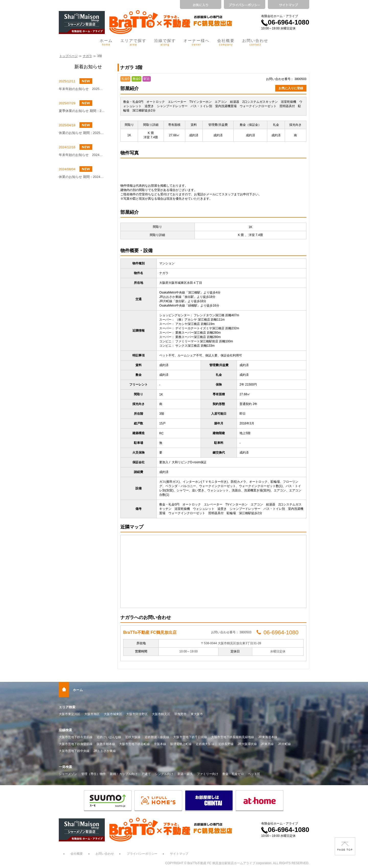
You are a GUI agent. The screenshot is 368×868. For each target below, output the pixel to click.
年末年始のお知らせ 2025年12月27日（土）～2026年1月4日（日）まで (82, 89)
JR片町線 (284, 744)
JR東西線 (267, 744)
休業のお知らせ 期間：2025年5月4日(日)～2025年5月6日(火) (82, 133)
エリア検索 (67, 707)
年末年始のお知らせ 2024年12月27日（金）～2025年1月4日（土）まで (82, 155)
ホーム (106, 42)
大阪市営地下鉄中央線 (74, 751)
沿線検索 (65, 730)
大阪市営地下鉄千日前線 (190, 737)
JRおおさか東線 (105, 751)
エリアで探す (133, 42)
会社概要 (226, 42)
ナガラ (87, 56)
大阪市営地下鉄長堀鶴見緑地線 (233, 737)
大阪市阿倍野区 (137, 714)
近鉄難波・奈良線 (157, 737)
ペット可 (254, 774)
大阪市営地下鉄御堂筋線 (76, 744)
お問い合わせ (255, 42)
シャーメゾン (68, 774)
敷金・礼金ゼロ (233, 774)
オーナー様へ (197, 42)
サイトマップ (179, 854)
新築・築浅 (185, 774)
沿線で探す (165, 42)
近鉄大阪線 (133, 737)
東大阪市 (197, 714)
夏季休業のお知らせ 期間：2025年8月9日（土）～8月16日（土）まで (82, 111)
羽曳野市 (180, 714)
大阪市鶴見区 (161, 714)
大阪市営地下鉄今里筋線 (76, 737)
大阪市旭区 (92, 714)
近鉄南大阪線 (205, 744)
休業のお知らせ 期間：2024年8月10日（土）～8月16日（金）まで (82, 177)
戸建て (146, 774)
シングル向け (164, 774)
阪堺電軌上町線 (181, 744)
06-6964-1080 (285, 22)
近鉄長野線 (226, 744)
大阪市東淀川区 (70, 714)
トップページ (68, 56)
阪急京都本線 (106, 744)
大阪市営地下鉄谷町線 (134, 744)
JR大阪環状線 (247, 744)
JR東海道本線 (268, 737)
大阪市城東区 (113, 714)
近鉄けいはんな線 (109, 737)
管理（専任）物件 (94, 774)
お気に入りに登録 (291, 88)
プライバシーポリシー (142, 854)
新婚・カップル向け (124, 774)
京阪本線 (160, 744)
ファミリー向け (208, 774)
